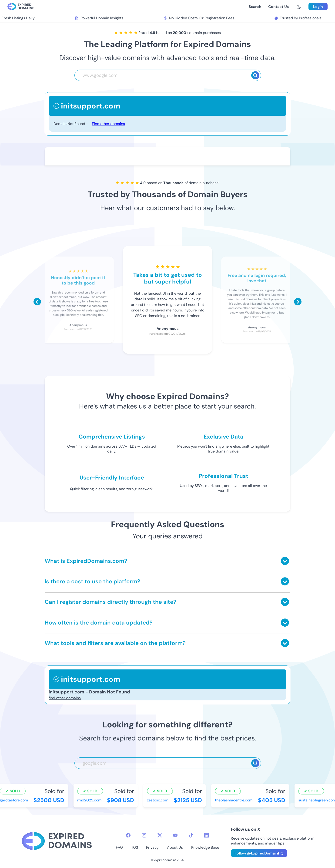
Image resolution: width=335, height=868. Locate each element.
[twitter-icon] (160, 835)
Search (255, 7)
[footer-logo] (57, 842)
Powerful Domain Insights (101, 18)
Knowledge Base (205, 847)
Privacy (152, 847)
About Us (175, 847)
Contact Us (278, 7)
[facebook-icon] (128, 835)
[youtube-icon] (175, 835)
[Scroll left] (37, 302)
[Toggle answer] (285, 561)
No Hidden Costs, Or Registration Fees (201, 18)
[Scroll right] (298, 302)
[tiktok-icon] (191, 835)
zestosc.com (159, 800)
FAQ (119, 847)
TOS (135, 847)
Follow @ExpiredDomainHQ (259, 853)
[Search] (255, 75)
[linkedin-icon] (206, 835)
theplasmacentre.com (235, 800)
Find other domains (108, 124)
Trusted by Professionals (300, 18)
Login (318, 7)
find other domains (65, 698)
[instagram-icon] (144, 835)
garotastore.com (15, 800)
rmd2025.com (91, 800)
